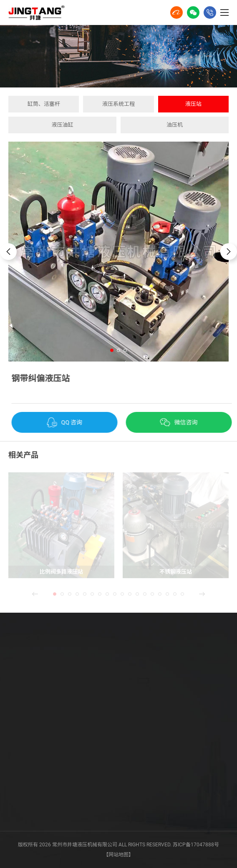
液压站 (193, 104)
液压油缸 (62, 125)
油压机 (175, 125)
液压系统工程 (118, 104)
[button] (112, 350)
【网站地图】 (118, 855)
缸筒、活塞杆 (44, 104)
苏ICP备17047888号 (196, 845)
